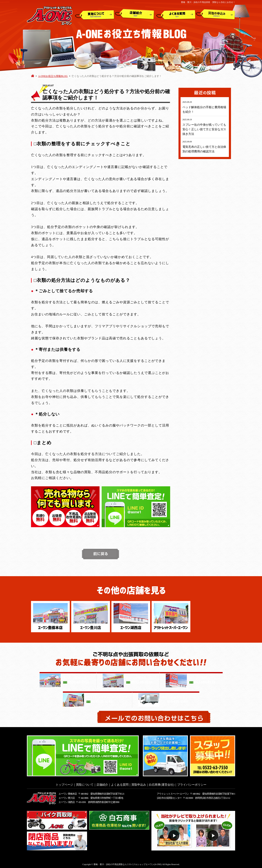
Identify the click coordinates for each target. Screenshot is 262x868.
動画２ (213, 834)
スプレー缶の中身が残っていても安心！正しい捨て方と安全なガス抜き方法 (204, 129)
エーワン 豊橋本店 (68, 793)
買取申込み (216, 14)
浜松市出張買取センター (169, 797)
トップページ (64, 783)
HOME (33, 76)
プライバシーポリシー (192, 783)
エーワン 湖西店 (67, 801)
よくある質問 (176, 14)
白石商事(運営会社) (162, 783)
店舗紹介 (135, 14)
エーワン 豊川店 (67, 797)
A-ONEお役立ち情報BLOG (53, 76)
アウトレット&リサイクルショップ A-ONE (50, 15)
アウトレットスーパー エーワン (173, 793)
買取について (95, 14)
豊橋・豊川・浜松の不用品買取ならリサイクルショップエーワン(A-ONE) (128, 863)
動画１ (174, 834)
